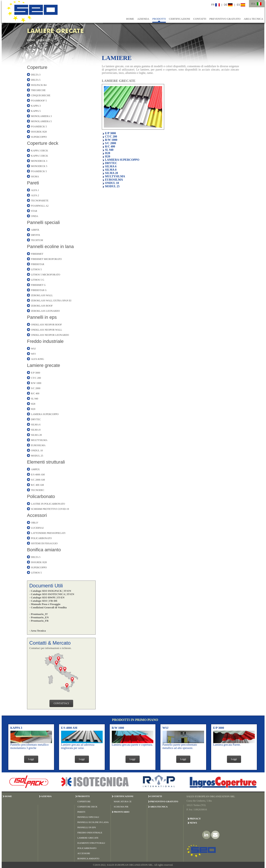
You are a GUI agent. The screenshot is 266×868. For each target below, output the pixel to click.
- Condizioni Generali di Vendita (48, 607)
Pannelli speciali (43, 222)
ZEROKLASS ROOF (42, 306)
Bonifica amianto (44, 550)
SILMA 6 (36, 425)
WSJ (33, 349)
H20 (33, 409)
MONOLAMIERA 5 (41, 121)
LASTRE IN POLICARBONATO (48, 504)
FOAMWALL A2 (40, 206)
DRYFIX (36, 235)
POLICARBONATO (41, 538)
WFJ (33, 354)
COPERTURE (84, 801)
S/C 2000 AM (38, 480)
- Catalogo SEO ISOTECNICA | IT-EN (52, 594)
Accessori (37, 515)
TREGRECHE (38, 90)
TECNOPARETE (40, 201)
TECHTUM (37, 240)
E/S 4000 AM (38, 475)
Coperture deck (43, 143)
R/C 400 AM (37, 485)
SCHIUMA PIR (121, 807)
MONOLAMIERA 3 (41, 116)
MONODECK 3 (39, 161)
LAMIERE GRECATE (88, 838)
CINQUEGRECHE (41, 95)
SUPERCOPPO (39, 137)
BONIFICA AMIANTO (88, 858)
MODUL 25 (37, 456)
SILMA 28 (36, 435)
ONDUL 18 (37, 450)
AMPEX (35, 469)
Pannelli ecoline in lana (50, 247)
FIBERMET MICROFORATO (46, 259)
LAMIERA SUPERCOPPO (45, 414)
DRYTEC (36, 419)
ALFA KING (38, 359)
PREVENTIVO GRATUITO (225, 19)
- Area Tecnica (38, 631)
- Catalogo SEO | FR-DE (43, 601)
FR (215, 5)
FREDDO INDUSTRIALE (90, 833)
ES (241, 5)
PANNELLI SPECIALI (88, 817)
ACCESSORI (84, 853)
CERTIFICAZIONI (180, 19)
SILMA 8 (36, 430)
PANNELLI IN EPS (87, 827)
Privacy (195, 819)
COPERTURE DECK (87, 807)
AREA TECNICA (253, 19)
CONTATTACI (61, 703)
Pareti (33, 183)
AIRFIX (35, 230)
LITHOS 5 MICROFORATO (46, 275)
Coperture (37, 67)
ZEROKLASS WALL (42, 295)
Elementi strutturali (46, 462)
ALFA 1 (35, 190)
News (193, 823)
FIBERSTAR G (39, 290)
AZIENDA (143, 19)
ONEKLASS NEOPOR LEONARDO (50, 335)
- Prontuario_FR (39, 621)
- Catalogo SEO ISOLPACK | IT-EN (50, 591)
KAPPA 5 (36, 111)
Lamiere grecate (44, 365)
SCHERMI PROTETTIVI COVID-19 (50, 509)
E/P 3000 (36, 373)
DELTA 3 (36, 75)
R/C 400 (35, 393)
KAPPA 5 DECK (39, 156)
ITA (253, 4)
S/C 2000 (36, 388)
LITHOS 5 (36, 269)
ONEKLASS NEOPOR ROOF (46, 325)
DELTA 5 (36, 80)
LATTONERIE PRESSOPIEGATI (48, 533)
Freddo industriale (45, 341)
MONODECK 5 (39, 166)
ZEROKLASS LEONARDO (45, 311)
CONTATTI (200, 19)
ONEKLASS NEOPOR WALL (47, 330)
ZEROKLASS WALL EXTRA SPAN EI (51, 301)
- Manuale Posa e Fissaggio (45, 604)
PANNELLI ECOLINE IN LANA (93, 822)
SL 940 (35, 399)
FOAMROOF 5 (39, 101)
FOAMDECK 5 (39, 127)
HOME (130, 19)
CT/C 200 (36, 378)
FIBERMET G (38, 285)
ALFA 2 (35, 195)
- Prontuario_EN (39, 617)
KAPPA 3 (36, 106)
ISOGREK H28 (39, 132)
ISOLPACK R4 (39, 85)
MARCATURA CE (123, 801)
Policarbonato (41, 496)
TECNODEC (38, 490)
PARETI (81, 812)
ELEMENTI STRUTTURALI (91, 843)
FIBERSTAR (38, 264)
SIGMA (35, 177)
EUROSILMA (38, 445)
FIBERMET (37, 254)
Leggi (31, 759)
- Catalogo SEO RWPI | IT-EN (47, 597)
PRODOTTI (159, 19)
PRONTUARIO (122, 812)
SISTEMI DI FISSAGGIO (44, 543)
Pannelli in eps (42, 317)
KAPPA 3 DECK (39, 151)
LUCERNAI (37, 528)
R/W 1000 (36, 383)
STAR (34, 211)
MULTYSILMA (39, 440)
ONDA (35, 216)
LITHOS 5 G (38, 280)
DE (228, 5)
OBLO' (35, 523)
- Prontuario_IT (39, 614)
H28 (33, 404)
